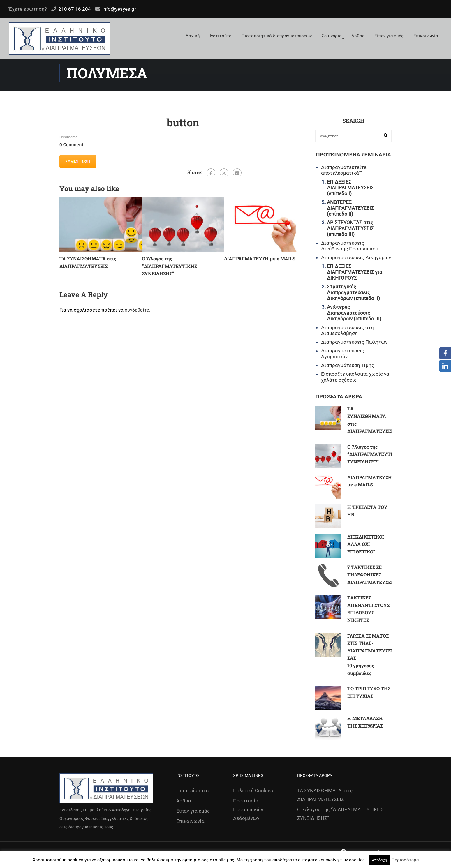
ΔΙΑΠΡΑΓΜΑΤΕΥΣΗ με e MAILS (260, 259)
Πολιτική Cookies (253, 791)
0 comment (71, 144)
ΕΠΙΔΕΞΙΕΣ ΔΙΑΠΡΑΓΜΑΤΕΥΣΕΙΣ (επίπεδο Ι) (350, 188)
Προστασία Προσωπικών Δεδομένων (248, 809)
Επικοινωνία (426, 36)
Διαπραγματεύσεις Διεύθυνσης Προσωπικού (350, 246)
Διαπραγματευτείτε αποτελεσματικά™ (344, 170)
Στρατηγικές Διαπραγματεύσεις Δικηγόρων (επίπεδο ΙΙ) (353, 292)
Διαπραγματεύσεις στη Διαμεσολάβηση (347, 330)
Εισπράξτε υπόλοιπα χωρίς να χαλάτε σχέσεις (355, 377)
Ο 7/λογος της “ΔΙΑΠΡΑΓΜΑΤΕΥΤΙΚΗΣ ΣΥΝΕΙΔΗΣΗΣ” (169, 266)
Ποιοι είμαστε (192, 791)
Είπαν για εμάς (389, 36)
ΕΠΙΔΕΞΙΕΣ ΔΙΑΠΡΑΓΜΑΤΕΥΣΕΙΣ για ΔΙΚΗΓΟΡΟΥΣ (355, 272)
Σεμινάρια (332, 36)
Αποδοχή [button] (379, 860)
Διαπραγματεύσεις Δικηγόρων (356, 257)
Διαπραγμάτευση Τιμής (348, 365)
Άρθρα (358, 36)
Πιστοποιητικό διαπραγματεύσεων (277, 36)
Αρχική (193, 36)
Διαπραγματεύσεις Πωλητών (354, 342)
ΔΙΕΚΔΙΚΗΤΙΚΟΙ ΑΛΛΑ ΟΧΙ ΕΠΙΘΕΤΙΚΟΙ (366, 544)
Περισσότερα (405, 860)
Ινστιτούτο (221, 36)
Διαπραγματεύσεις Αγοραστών (343, 354)
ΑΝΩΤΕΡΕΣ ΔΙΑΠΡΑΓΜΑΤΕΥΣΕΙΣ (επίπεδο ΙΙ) (350, 208)
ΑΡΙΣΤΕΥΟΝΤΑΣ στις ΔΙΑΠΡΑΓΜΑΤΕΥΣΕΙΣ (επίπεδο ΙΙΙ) (350, 228)
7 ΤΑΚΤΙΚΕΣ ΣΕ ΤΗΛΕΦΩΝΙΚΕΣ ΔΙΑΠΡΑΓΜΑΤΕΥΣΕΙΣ (371, 574)
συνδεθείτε (137, 310)
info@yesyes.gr (119, 9)
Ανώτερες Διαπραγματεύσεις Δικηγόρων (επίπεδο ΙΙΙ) (354, 313)
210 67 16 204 (75, 9)
